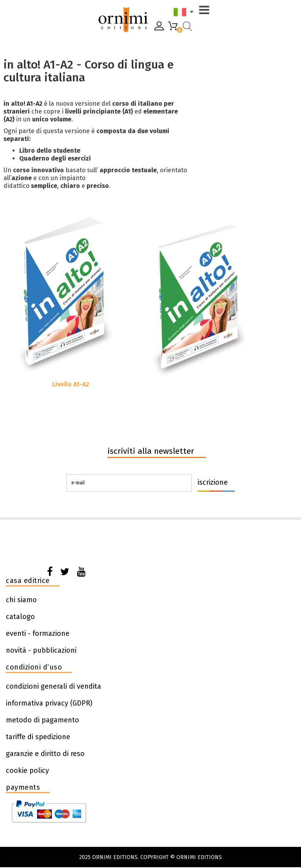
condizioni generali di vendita (53, 686)
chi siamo (21, 600)
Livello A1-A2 (71, 384)
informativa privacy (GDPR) (49, 703)
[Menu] (206, 12)
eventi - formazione (38, 633)
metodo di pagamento (43, 720)
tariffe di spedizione (38, 737)
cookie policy (27, 771)
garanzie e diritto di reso (45, 754)
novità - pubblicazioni (41, 650)
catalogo (20, 617)
